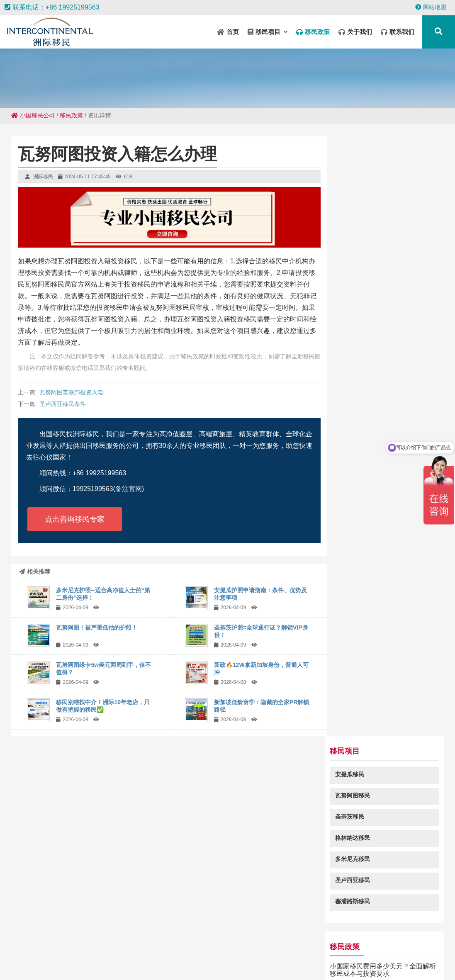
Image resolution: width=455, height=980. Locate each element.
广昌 (282, 948)
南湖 (213, 948)
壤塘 (202, 939)
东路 (76, 939)
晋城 (345, 948)
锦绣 (424, 939)
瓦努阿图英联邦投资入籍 (71, 392)
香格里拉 (97, 956)
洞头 (377, 939)
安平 (71, 948)
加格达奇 (340, 939)
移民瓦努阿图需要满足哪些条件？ (389, 406)
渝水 (250, 956)
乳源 (81, 963)
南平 (112, 963)
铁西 (144, 963)
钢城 (266, 956)
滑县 (329, 956)
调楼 (6, 956)
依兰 (118, 948)
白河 (408, 948)
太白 (234, 939)
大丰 (333, 963)
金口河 (367, 963)
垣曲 (170, 939)
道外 (223, 963)
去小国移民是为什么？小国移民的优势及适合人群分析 (389, 521)
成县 (203, 956)
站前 (219, 956)
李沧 (65, 963)
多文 (156, 956)
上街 (181, 948)
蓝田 (440, 939)
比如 (297, 956)
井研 (297, 939)
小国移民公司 (33, 115)
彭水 (102, 948)
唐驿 (439, 948)
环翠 (92, 939)
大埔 (386, 963)
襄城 (409, 939)
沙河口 (36, 948)
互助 (128, 963)
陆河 (361, 939)
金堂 (171, 956)
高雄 (150, 948)
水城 (134, 948)
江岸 (218, 939)
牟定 (281, 939)
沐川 (270, 963)
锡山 (55, 948)
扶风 (360, 948)
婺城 (22, 956)
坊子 (107, 939)
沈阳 (249, 939)
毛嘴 (345, 956)
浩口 (317, 963)
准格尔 (315, 939)
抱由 (329, 948)
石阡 (445, 956)
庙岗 (160, 963)
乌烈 (197, 948)
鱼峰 (191, 963)
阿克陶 (56, 956)
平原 (392, 948)
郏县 (398, 956)
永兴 (187, 956)
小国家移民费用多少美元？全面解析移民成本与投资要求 (389, 371)
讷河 (60, 939)
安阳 (238, 963)
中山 (38, 956)
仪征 (376, 948)
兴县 (382, 956)
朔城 (75, 956)
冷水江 (15, 948)
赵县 (313, 956)
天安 (302, 963)
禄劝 (265, 939)
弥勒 (207, 963)
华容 (393, 939)
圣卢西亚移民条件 (63, 404)
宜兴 (297, 948)
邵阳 (286, 963)
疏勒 (155, 939)
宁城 (87, 948)
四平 (175, 963)
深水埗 (263, 948)
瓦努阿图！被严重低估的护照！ (97, 627)
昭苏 (186, 939)
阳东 (414, 956)
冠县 (254, 963)
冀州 (313, 948)
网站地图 (431, 7)
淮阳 (229, 948)
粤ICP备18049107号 (307, 899)
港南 (139, 939)
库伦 (44, 939)
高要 (282, 956)
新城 (165, 948)
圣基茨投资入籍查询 (370, 635)
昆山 (123, 939)
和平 (140, 956)
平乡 (349, 963)
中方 (244, 948)
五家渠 (363, 956)
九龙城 (121, 956)
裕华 (234, 956)
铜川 (423, 948)
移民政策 (71, 115)
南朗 (429, 956)
